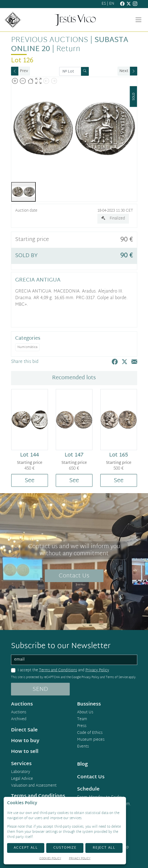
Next (124, 71)
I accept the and (63, 671)
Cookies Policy (50, 859)
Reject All (104, 848)
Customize (65, 848)
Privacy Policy (97, 670)
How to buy (25, 741)
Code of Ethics (90, 733)
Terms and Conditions (58, 670)
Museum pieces (91, 740)
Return (68, 49)
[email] (74, 660)
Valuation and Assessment (34, 786)
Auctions (19, 713)
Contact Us (74, 576)
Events (83, 747)
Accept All (26, 848)
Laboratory (21, 772)
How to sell (25, 752)
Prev (24, 71)
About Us (85, 713)
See (30, 481)
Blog (82, 764)
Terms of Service (117, 677)
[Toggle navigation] (138, 20)
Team (82, 719)
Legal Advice (22, 779)
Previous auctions (50, 40)
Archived (19, 719)
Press (82, 726)
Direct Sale (24, 730)
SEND (40, 689)
